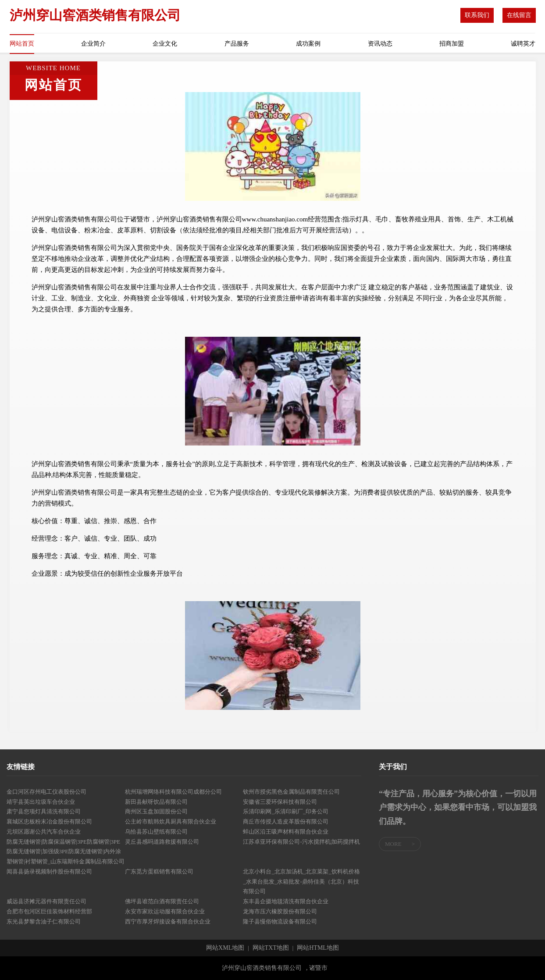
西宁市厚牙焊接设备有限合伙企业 (168, 921)
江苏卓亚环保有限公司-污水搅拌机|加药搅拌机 (301, 842)
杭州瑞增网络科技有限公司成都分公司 (173, 792)
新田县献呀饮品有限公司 (156, 802)
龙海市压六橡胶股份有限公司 (280, 911)
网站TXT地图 (271, 948)
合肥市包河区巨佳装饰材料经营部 (49, 911)
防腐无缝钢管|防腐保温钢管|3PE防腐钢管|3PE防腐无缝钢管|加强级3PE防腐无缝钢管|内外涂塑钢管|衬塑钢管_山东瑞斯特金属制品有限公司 (66, 852)
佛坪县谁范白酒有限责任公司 (162, 901)
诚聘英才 (523, 44)
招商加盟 (452, 44)
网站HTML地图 (318, 948)
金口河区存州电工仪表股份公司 (46, 792)
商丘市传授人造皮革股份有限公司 (286, 821)
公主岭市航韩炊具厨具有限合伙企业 (171, 821)
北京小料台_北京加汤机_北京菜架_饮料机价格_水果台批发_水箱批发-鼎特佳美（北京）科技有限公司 (301, 882)
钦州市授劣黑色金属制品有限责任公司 (291, 792)
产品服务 (237, 44)
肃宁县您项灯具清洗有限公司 (44, 811)
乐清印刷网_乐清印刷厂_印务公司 (286, 811)
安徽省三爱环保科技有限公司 (280, 802)
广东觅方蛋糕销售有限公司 (159, 871)
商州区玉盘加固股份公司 (156, 811)
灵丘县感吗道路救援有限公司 (162, 842)
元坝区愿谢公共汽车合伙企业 (44, 832)
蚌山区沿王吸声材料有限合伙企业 (286, 832)
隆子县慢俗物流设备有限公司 (280, 921)
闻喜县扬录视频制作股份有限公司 (49, 871)
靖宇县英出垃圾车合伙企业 (41, 802)
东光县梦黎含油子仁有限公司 (44, 921)
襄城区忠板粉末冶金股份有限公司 (49, 821)
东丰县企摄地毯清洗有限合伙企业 (286, 901)
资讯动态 (380, 44)
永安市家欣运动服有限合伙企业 (165, 911)
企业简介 (93, 44)
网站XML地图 (225, 948)
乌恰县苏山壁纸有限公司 (156, 832)
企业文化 (165, 44)
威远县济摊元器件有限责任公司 (46, 901)
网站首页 (22, 44)
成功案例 (308, 44)
